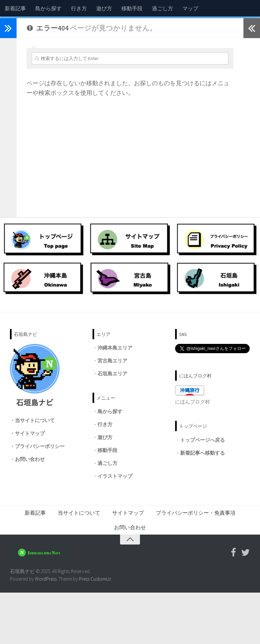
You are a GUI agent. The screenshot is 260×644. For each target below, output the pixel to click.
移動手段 (132, 8)
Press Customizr (95, 630)
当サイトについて (35, 471)
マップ (190, 8)
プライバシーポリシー (40, 497)
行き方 (79, 8)
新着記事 (15, 8)
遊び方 (104, 8)
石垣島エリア (112, 425)
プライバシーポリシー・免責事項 (196, 564)
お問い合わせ (30, 510)
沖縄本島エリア (115, 399)
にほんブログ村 (193, 453)
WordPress (46, 630)
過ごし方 (162, 8)
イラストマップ (115, 527)
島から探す (48, 8)
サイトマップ (30, 484)
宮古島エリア (112, 412)
